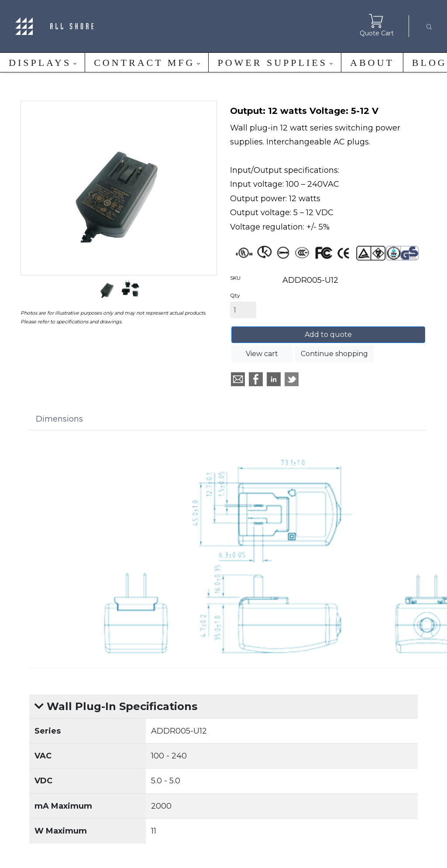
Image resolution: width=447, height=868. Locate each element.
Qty (235, 295)
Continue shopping (334, 354)
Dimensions (59, 419)
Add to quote (328, 335)
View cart (262, 354)
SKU (235, 278)
